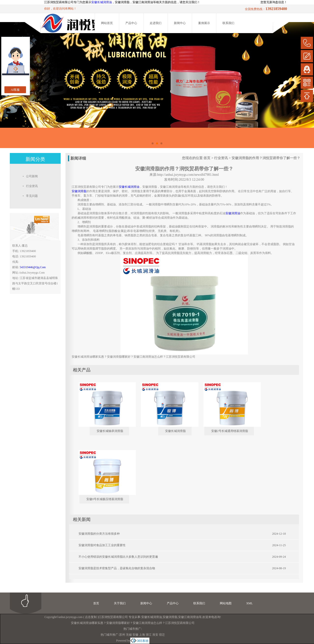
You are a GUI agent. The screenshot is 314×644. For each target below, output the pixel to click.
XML (250, 603)
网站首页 (107, 23)
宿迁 (162, 635)
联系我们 (228, 23)
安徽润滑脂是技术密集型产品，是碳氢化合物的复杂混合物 (117, 568)
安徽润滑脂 (170, 617)
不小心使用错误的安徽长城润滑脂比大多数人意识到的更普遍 (118, 557)
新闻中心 (180, 23)
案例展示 (204, 23)
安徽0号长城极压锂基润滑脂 (105, 499)
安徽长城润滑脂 (175, 431)
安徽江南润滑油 (188, 617)
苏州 (122, 635)
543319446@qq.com (33, 267)
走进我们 (156, 23)
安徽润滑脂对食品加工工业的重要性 (102, 545)
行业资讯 (221, 158)
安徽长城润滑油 (102, 2)
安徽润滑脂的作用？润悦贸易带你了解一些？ (266, 158)
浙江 (149, 635)
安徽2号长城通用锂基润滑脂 (230, 431)
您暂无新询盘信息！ (274, 2)
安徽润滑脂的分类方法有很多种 (99, 534)
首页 (207, 158)
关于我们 (120, 603)
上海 (142, 635)
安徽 (135, 635)
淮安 (155, 635)
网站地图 (226, 603)
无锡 (129, 635)
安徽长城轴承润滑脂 (110, 431)
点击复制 (91, 617)
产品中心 (131, 23)
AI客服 (15, 90)
